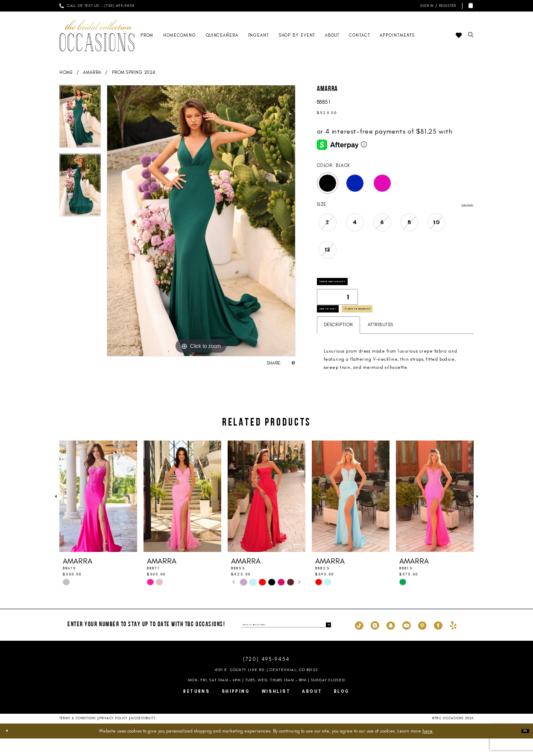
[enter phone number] (286, 642)
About (312, 709)
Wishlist (276, 709)
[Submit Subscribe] (326, 642)
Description (338, 342)
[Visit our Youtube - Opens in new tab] (407, 642)
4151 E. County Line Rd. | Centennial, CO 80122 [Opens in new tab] (267, 687)
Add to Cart (341, 323)
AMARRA (92, 72)
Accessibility (143, 736)
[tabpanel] (80, 119)
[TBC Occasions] (97, 35)
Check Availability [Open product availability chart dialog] (350, 285)
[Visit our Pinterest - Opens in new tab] (422, 642)
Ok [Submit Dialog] (521, 748)
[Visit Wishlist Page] (458, 35)
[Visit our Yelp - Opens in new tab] (453, 642)
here (428, 748)
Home (66, 72)
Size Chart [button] (462, 205)
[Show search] (471, 35)
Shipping (236, 709)
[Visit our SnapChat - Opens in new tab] (391, 642)
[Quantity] (337, 304)
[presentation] (98, 514)
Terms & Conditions (78, 736)
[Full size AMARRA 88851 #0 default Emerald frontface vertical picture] (201, 221)
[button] (437, 6)
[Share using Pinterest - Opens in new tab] (293, 363)
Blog (342, 709)
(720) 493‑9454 (266, 677)
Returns (196, 709)
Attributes (381, 342)
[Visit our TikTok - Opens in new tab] (359, 642)
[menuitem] (97, 6)
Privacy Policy (114, 736)
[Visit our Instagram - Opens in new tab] (375, 642)
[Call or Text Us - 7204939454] (97, 6)
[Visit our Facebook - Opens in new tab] (438, 642)
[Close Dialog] (10, 748)
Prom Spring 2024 (134, 72)
